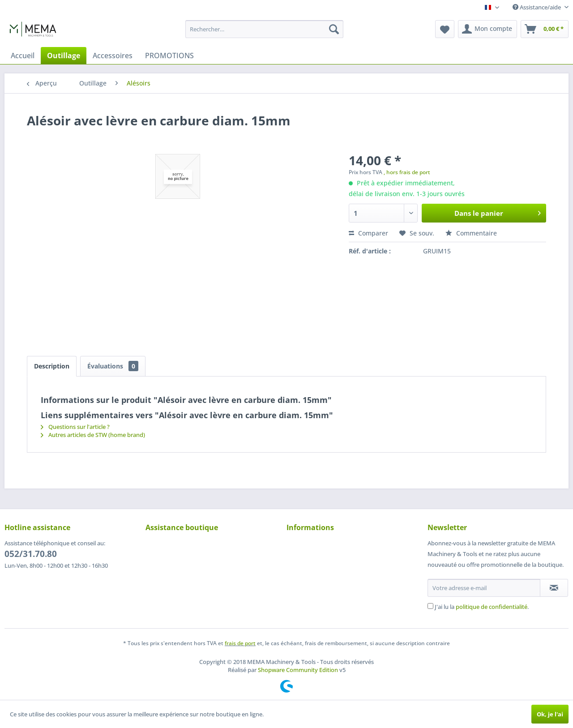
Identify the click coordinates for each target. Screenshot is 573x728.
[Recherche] (334, 29)
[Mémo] (445, 29)
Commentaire (471, 233)
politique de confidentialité (492, 607)
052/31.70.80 (31, 554)
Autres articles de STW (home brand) (93, 435)
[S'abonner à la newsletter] (554, 588)
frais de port (240, 643)
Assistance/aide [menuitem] (537, 7)
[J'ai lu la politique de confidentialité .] (430, 606)
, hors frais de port (407, 172)
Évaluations (113, 366)
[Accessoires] (113, 56)
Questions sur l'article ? (75, 427)
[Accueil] (23, 56)
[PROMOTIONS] (169, 56)
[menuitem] (264, 29)
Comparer (368, 233)
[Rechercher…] (264, 29)
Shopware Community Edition (298, 670)
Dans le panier (498, 212)
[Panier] (545, 29)
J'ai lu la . (482, 607)
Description (52, 366)
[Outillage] (64, 56)
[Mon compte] (487, 29)
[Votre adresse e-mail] (484, 588)
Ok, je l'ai (550, 714)
